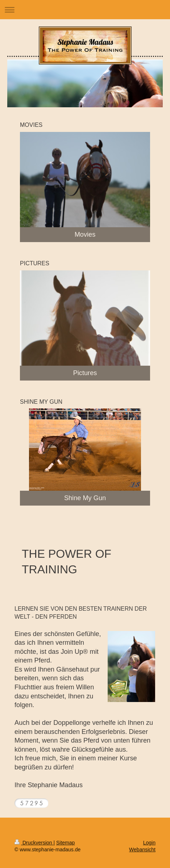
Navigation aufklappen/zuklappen (85, 10)
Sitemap (65, 843)
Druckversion (34, 843)
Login (149, 843)
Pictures (85, 373)
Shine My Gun (85, 498)
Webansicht (142, 850)
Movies (85, 234)
